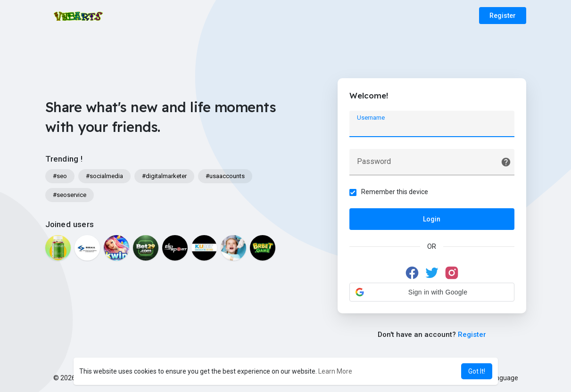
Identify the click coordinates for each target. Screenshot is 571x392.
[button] (432, 292)
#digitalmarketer (164, 176)
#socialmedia (104, 176)
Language (500, 378)
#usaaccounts (225, 176)
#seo (60, 176)
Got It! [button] (477, 371)
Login (432, 219)
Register (503, 16)
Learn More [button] (335, 371)
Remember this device (395, 192)
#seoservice (70, 195)
